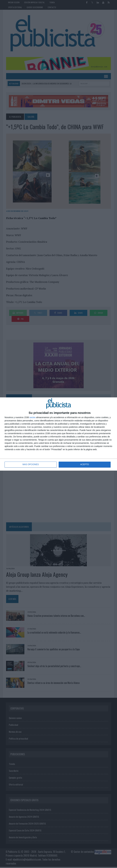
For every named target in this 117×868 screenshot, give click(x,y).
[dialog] (58, 434)
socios (32, 417)
